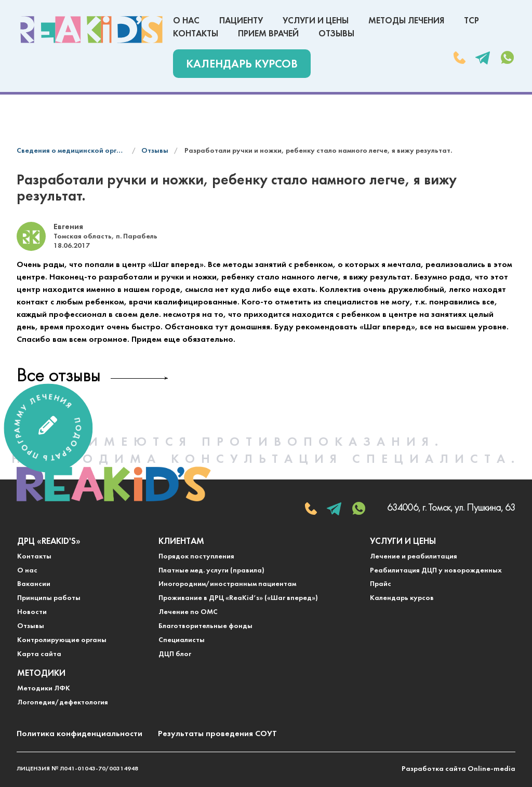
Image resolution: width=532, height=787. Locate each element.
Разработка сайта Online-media (458, 769)
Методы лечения (406, 21)
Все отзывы (58, 377)
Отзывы (336, 34)
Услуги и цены (316, 21)
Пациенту (241, 21)
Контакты (196, 34)
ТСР (471, 21)
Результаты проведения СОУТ (217, 734)
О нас (186, 21)
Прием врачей (268, 34)
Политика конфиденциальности (79, 734)
